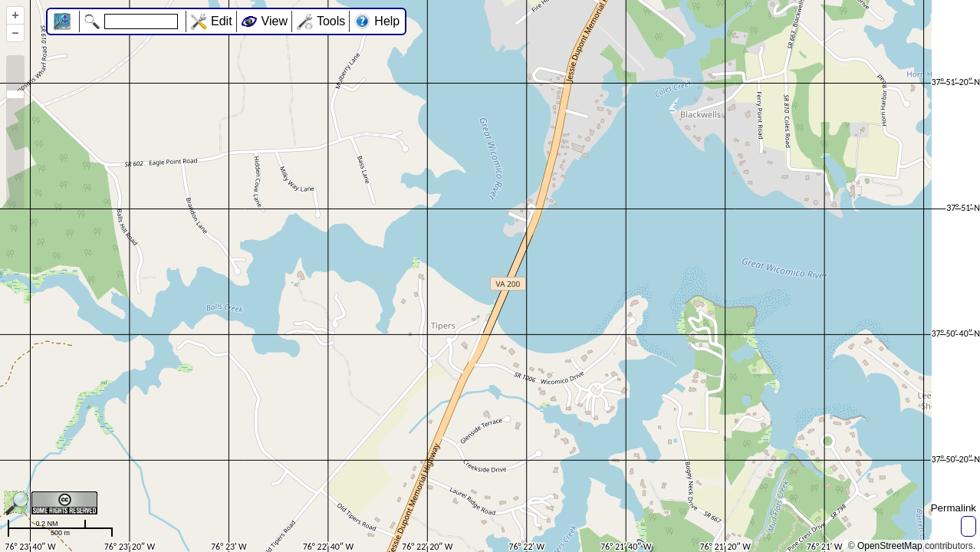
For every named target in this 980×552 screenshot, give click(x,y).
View (275, 21)
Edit (222, 21)
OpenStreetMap (890, 546)
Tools (331, 21)
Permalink (954, 508)
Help (387, 21)
